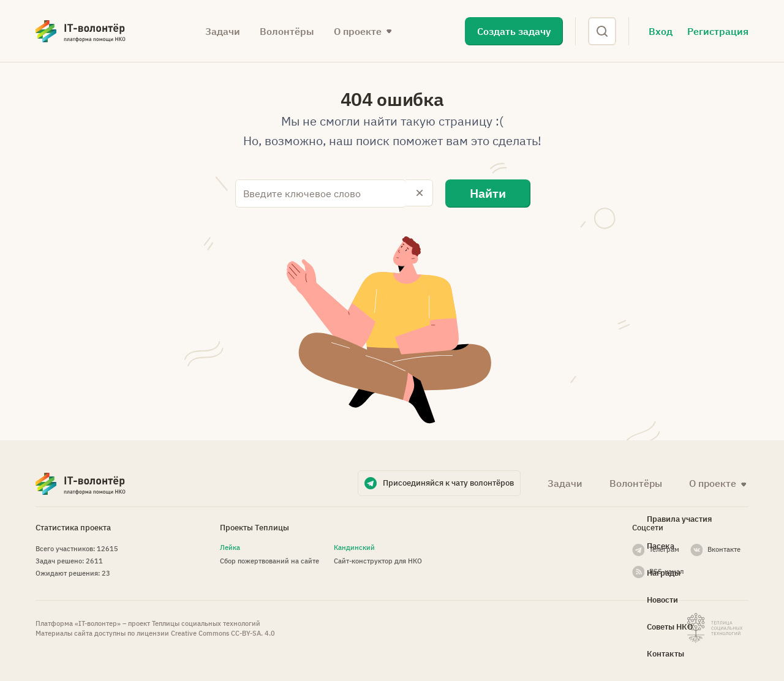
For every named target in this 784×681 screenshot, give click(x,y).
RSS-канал (666, 570)
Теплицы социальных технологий (206, 622)
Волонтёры (287, 31)
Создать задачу (514, 31)
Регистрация (718, 31)
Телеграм (664, 548)
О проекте (358, 31)
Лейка (230, 546)
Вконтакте (724, 548)
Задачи (223, 31)
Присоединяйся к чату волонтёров (448, 482)
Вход (661, 31)
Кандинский (354, 546)
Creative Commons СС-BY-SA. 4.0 (223, 632)
